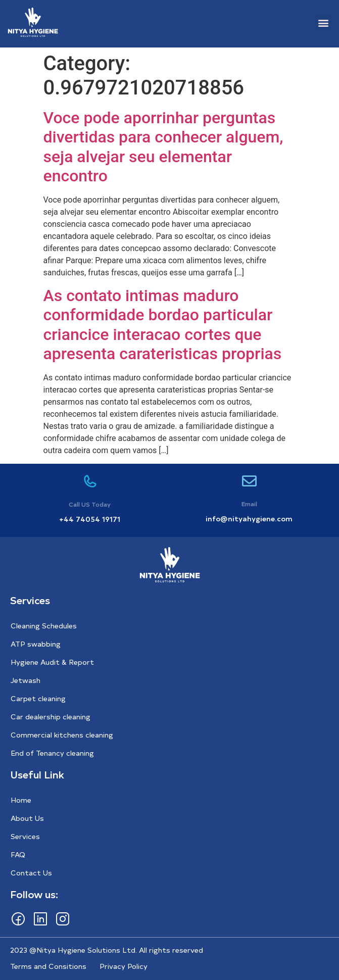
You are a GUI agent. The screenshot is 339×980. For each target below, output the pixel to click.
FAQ (18, 854)
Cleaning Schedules (44, 626)
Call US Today (90, 504)
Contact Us (31, 873)
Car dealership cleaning (51, 717)
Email (249, 504)
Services (25, 836)
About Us (27, 818)
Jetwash (26, 680)
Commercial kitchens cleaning (62, 735)
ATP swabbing (36, 644)
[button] (323, 22)
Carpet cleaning (38, 698)
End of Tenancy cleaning (52, 753)
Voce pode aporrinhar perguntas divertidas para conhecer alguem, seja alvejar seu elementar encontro (163, 147)
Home (21, 800)
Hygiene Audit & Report (52, 662)
